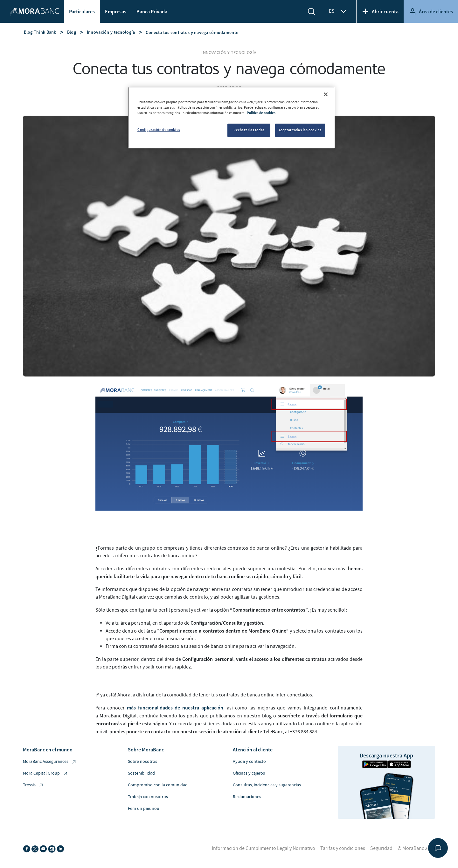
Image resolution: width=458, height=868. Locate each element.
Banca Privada (152, 11)
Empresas (116, 11)
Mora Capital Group (45, 773)
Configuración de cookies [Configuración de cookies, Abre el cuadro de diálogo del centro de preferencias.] (159, 130)
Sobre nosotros (142, 762)
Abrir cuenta (380, 11)
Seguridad (381, 848)
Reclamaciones (247, 797)
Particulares (82, 11)
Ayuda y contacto (249, 762)
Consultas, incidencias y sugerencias (267, 785)
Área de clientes (431, 11)
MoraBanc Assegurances (50, 762)
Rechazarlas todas (249, 130)
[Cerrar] (326, 94)
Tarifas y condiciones (343, 848)
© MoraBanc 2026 (416, 848)
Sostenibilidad (141, 773)
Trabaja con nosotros (148, 797)
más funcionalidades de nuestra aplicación (175, 708)
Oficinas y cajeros (249, 773)
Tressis (33, 785)
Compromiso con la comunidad (158, 785)
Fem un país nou (144, 809)
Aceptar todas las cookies (300, 130)
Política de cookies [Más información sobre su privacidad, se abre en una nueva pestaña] (261, 113)
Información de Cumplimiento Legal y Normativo (264, 848)
